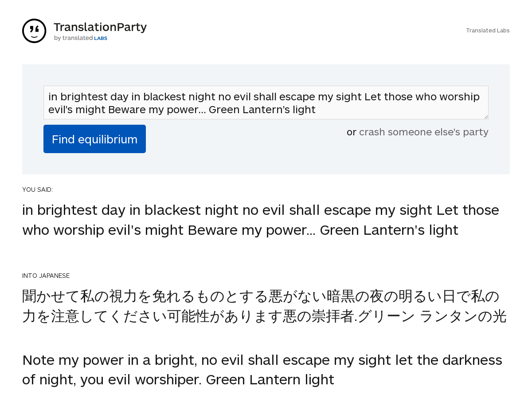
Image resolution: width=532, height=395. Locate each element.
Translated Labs (488, 30)
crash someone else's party (424, 131)
